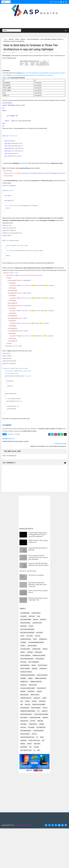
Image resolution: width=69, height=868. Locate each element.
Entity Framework (34, 662)
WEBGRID (23, 744)
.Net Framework (25, 613)
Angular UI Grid (37, 623)
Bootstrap (40, 633)
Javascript (37, 698)
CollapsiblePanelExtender (36, 642)
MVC (22, 705)
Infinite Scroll (35, 695)
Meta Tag (28, 705)
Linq (22, 701)
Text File (34, 734)
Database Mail (36, 649)
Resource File (24, 721)
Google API (23, 685)
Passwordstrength (26, 714)
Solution (23, 727)
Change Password (26, 639)
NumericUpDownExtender (28, 711)
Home (5, 39)
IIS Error (39, 691)
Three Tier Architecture (33, 39)
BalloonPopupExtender (27, 633)
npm (39, 750)
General (30, 678)
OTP (38, 711)
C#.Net (17, 39)
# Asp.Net (10, 434)
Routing (33, 721)
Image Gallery (24, 695)
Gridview (23, 39)
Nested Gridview (36, 708)
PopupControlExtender (41, 714)
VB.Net (42, 737)
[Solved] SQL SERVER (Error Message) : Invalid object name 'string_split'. (37, 585)
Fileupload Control (26, 672)
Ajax (38, 616)
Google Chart (33, 685)
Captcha (38, 636)
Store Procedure (38, 731)
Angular (36, 620)
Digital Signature (25, 656)
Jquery (44, 698)
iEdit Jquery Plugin (26, 750)
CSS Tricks (30, 636)
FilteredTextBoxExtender (28, 675)
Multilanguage (25, 708)
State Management (26, 731)
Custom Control (25, 649)
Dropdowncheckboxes (27, 659)
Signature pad (33, 724)
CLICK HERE (24, 163)
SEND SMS (40, 721)
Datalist (45, 649)
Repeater (45, 718)
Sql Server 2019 (41, 727)
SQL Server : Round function (28, 571)
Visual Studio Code (34, 740)
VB (37, 737)
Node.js (45, 708)
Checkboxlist (43, 639)
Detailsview (38, 652)
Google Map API (41, 688)
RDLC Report (24, 718)
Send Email (23, 724)
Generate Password (36, 682)
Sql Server (31, 727)
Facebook (35, 669)
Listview (34, 701)
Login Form (42, 701)
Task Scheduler (25, 734)
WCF (43, 740)
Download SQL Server (39, 656)
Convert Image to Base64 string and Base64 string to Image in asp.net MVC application (38, 535)
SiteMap (42, 724)
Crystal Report (32, 646)
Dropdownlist (40, 659)
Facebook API (43, 669)
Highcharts (31, 691)
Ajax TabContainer (26, 620)
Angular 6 (43, 620)
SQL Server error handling (36, 575)
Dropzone (23, 662)
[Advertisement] (35, 511)
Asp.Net (11, 39)
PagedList (45, 711)
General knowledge (40, 678)
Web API (29, 744)
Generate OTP (24, 682)
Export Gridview (25, 669)
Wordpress (24, 747)
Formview (23, 678)
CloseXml (23, 642)
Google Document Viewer (28, 688)
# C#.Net (17, 434)
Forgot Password (42, 675)
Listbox (27, 701)
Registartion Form (35, 718)
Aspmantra (17, 825)
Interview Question (26, 698)
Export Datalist (43, 665)
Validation (23, 740)
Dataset (23, 652)
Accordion (23, 616)
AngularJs (23, 626)
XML (30, 747)
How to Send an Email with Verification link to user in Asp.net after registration (38, 557)
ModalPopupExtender (39, 705)
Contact (23, 646)
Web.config (37, 744)
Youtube (36, 747)
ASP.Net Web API (36, 613)
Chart (35, 639)
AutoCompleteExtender (27, 629)
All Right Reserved (27, 825)
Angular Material (25, 623)
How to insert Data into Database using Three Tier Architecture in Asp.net (31, 75)
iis (34, 750)
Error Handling (25, 665)
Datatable (30, 652)
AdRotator (32, 616)
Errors (34, 665)
